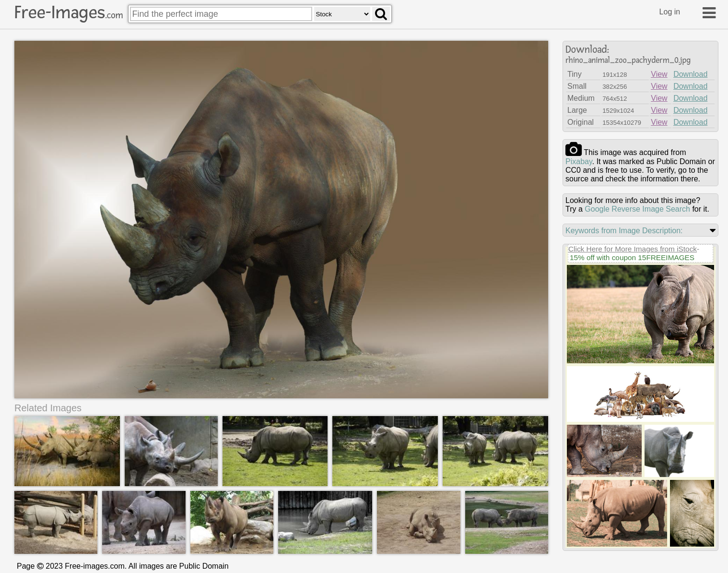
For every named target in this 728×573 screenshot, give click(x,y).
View (659, 74)
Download (690, 74)
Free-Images (69, 12)
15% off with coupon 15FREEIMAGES (632, 257)
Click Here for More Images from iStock (633, 249)
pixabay (579, 161)
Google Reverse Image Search (637, 209)
